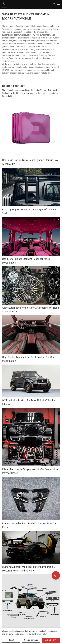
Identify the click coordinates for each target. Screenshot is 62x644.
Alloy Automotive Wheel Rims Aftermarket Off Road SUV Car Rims (31, 310)
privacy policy (41, 634)
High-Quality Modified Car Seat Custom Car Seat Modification (29, 359)
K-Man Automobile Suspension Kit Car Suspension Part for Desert (30, 471)
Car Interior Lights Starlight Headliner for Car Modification (27, 261)
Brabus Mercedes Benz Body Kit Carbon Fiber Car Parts (29, 526)
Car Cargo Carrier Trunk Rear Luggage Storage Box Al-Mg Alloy (30, 162)
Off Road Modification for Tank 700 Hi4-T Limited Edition (29, 402)
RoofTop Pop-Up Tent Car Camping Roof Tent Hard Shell (30, 211)
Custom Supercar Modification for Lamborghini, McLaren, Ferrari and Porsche (28, 570)
